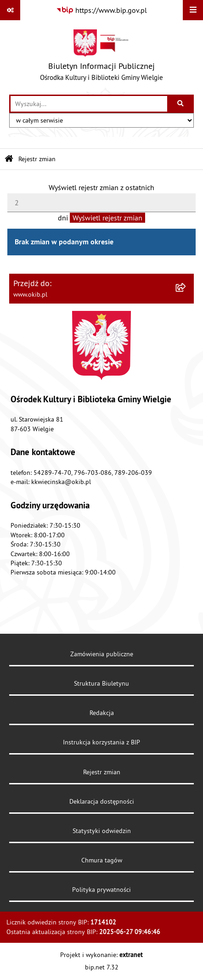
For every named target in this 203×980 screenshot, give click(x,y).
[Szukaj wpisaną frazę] (181, 104)
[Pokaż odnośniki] (10, 10)
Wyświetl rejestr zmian (107, 218)
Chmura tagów (102, 860)
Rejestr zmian (37, 159)
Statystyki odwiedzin (102, 831)
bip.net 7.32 (102, 967)
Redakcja (102, 713)
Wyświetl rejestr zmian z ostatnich (101, 187)
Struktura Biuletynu (101, 683)
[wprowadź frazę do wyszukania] (89, 104)
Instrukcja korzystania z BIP (101, 742)
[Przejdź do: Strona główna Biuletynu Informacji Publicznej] (9, 159)
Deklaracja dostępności (102, 801)
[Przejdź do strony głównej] (101, 57)
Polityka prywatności (101, 890)
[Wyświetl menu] (193, 10)
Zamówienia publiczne (102, 654)
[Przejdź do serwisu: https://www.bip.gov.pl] (101, 10)
